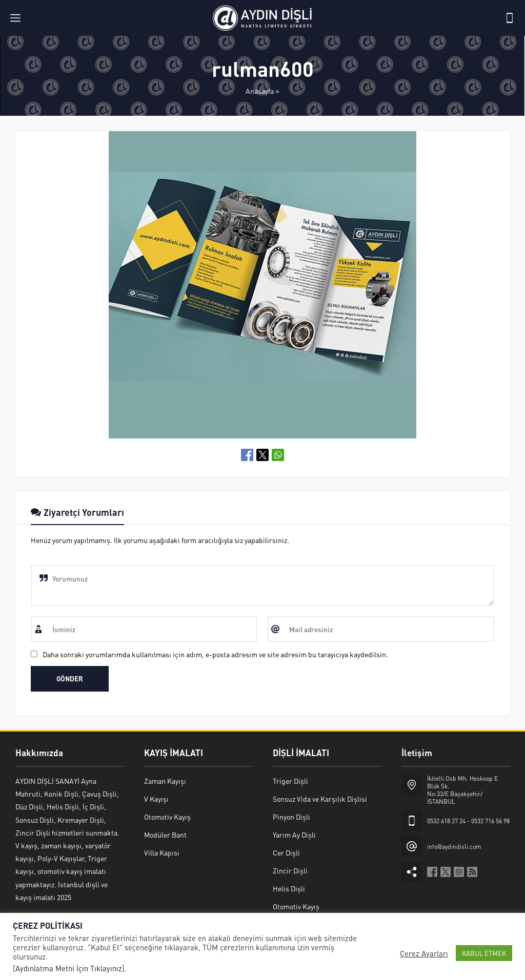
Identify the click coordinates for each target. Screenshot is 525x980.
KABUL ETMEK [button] (484, 953)
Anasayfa (260, 91)
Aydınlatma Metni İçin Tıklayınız (69, 968)
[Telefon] (510, 18)
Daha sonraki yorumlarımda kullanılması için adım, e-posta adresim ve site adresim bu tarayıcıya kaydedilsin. (215, 654)
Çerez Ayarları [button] (424, 953)
